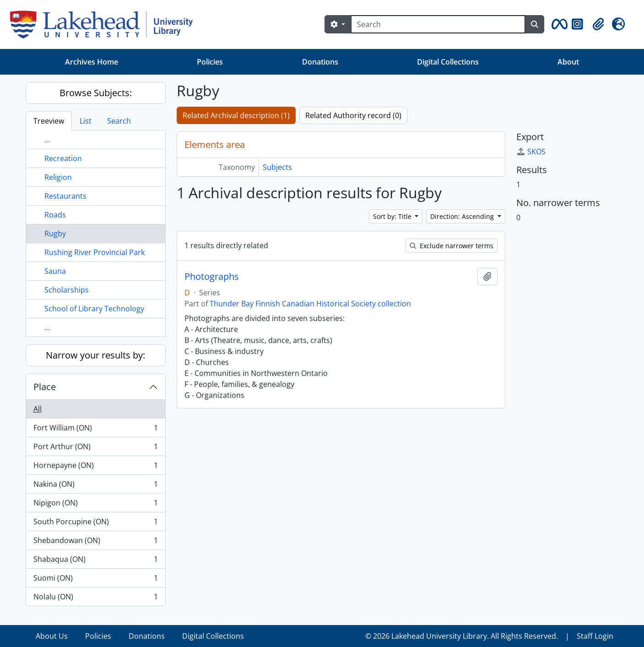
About (568, 62)
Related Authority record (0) (353, 115)
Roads (55, 215)
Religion (58, 177)
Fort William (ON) (95, 430)
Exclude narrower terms (452, 246)
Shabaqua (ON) (95, 561)
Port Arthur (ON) (95, 449)
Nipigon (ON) (95, 505)
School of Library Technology (94, 309)
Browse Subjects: (96, 93)
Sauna (55, 271)
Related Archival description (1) (236, 115)
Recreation (63, 158)
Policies (210, 62)
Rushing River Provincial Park (95, 252)
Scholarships (67, 290)
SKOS (531, 152)
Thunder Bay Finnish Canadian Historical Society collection (310, 304)
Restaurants (65, 196)
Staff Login (595, 636)
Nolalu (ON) (95, 598)
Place (45, 387)
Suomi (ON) (95, 580)
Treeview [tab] (49, 121)
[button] (558, 24)
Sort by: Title (393, 216)
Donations (320, 62)
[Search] (438, 24)
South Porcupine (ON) (95, 524)
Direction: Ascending (463, 216)
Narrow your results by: (95, 355)
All (38, 409)
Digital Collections (448, 62)
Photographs (212, 277)
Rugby (55, 234)
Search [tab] (119, 121)
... (47, 140)
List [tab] (86, 121)
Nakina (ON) (95, 486)
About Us (52, 636)
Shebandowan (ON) (95, 542)
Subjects (277, 167)
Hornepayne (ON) (95, 467)
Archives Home (92, 62)
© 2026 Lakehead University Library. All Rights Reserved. (462, 636)
